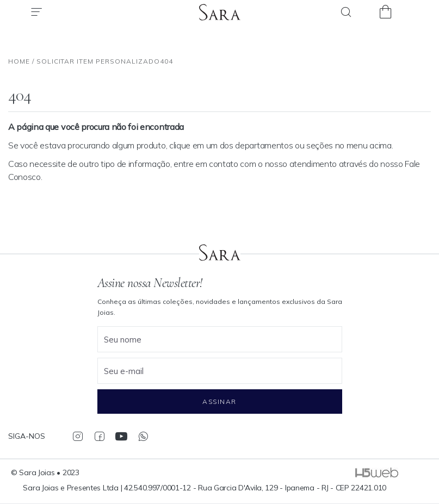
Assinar (219, 402)
